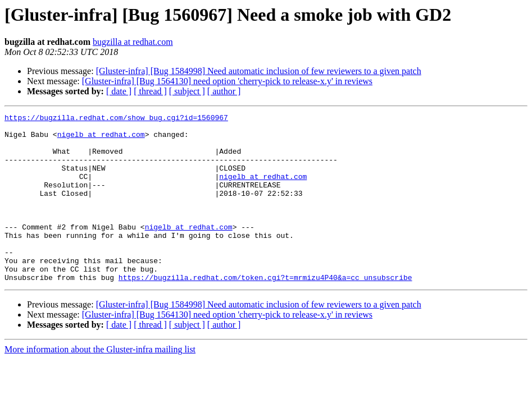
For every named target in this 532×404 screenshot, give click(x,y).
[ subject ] (187, 91)
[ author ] (224, 91)
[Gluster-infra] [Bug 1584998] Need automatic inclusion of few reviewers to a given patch (259, 71)
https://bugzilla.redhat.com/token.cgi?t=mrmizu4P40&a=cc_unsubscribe (265, 311)
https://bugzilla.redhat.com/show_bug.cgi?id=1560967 (116, 119)
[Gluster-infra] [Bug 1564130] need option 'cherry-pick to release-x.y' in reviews (227, 81)
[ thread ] (150, 91)
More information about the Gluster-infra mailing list (100, 383)
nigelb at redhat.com (101, 139)
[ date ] (119, 91)
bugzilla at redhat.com (133, 42)
